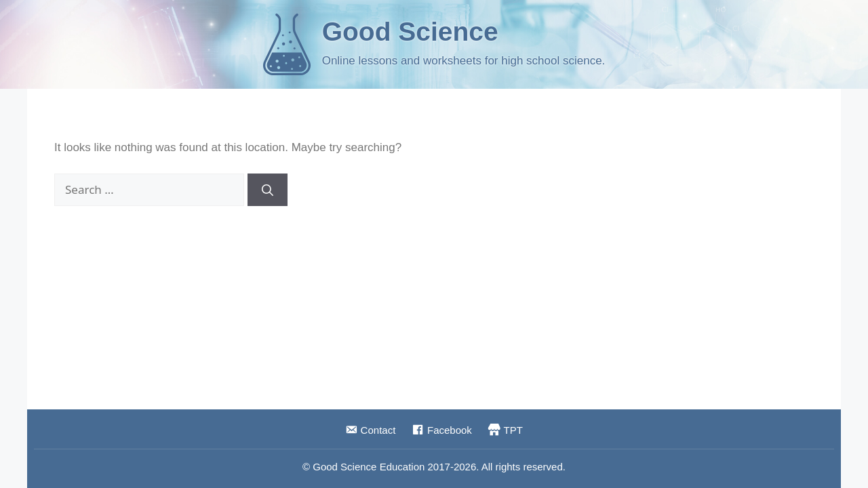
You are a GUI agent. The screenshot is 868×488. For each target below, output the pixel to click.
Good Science (410, 32)
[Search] (268, 190)
